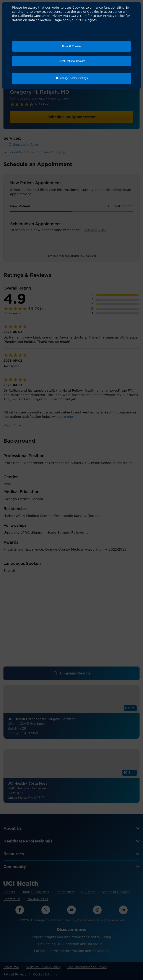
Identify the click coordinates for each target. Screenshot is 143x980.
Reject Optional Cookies (72, 61)
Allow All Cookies (71, 46)
